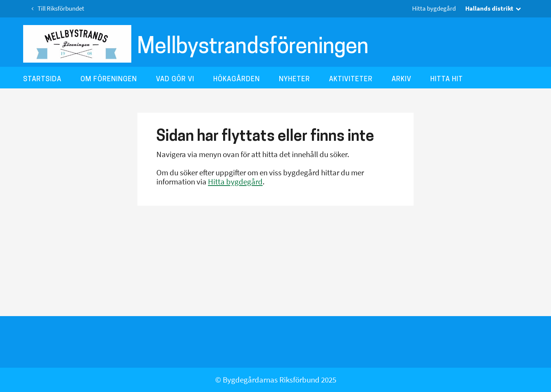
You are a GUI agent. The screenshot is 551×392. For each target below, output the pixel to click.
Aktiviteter (351, 79)
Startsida (42, 79)
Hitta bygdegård (434, 9)
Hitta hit (447, 79)
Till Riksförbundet (57, 9)
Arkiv (401, 79)
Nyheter (294, 79)
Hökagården (237, 79)
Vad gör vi (175, 79)
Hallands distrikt (494, 8)
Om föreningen (109, 79)
